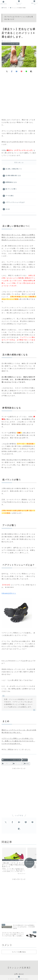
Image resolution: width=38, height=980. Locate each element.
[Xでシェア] (7, 71)
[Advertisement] (19, 95)
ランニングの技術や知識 (11, 760)
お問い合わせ (19, 972)
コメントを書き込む (19, 949)
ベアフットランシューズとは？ (15, 202)
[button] (31, 71)
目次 (16, 162)
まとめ (8, 209)
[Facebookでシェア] (12, 71)
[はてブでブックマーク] (17, 71)
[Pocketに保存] (21, 71)
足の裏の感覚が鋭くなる (13, 176)
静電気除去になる (11, 182)
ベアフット (7, 764)
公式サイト (12, 593)
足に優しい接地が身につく (14, 169)
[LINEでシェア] (26, 71)
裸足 (27, 764)
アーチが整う (10, 196)
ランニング (18, 764)
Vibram (5, 593)
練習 (25, 760)
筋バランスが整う (11, 189)
